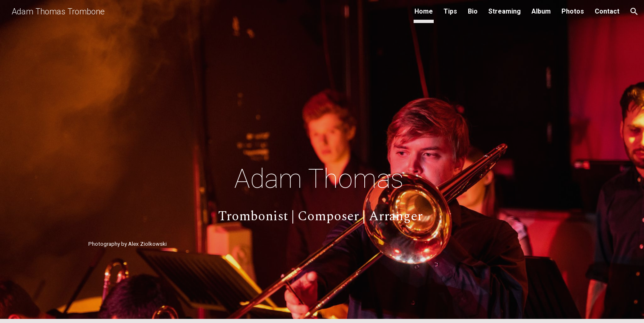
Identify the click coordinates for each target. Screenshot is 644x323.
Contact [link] (607, 11)
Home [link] (424, 11)
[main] (322, 179)
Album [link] (541, 11)
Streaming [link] (505, 11)
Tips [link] (450, 11)
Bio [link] (473, 11)
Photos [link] (573, 11)
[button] (634, 12)
